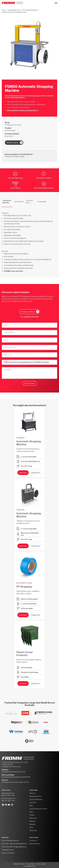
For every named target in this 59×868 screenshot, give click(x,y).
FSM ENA (20, 510)
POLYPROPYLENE (24, 583)
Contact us (33, 840)
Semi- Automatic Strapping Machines (14, 847)
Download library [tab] (29, 202)
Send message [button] (29, 383)
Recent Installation (8, 853)
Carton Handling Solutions (10, 840)
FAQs (31, 812)
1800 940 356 (32, 317)
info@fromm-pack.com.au (12, 767)
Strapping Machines (14, 10)
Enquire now (36, 473)
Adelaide (32, 824)
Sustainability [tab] (42, 202)
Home (4, 10)
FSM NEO (20, 438)
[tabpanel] (29, 240)
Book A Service (35, 844)
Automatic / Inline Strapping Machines (14, 844)
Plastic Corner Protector (25, 654)
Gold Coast (33, 830)
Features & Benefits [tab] (7, 202)
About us (33, 793)
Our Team (33, 803)
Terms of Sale (41, 864)
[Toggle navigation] (56, 3)
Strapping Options (8, 850)
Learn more (23, 473)
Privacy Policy (30, 864)
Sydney (32, 815)
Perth (31, 827)
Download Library (35, 796)
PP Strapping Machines (30, 10)
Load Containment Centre (38, 809)
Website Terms (19, 864)
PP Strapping (24, 587)
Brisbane (32, 821)
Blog (31, 806)
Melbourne (33, 818)
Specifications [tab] (19, 202)
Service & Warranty (36, 799)
